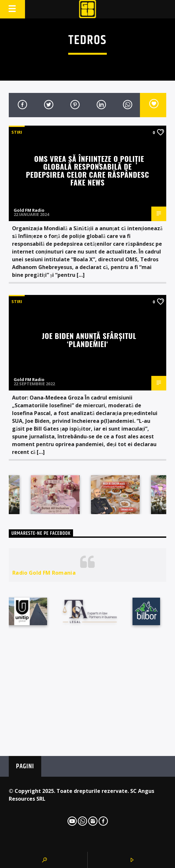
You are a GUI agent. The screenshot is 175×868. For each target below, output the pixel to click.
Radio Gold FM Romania (44, 573)
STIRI (17, 132)
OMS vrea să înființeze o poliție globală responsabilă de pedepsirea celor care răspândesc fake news (87, 170)
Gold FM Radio (29, 210)
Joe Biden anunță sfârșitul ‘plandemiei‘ (89, 340)
